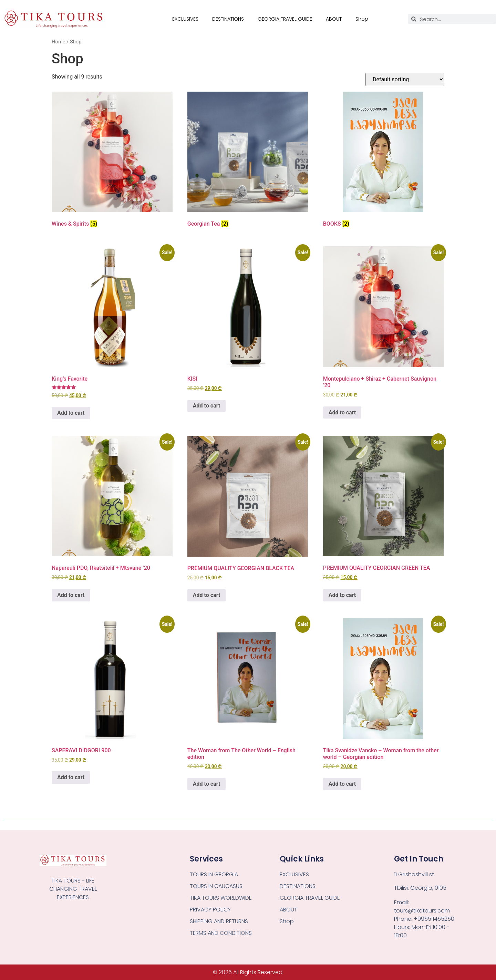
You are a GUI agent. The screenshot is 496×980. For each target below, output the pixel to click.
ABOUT (334, 19)
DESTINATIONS (228, 19)
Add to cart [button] (71, 413)
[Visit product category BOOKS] (384, 161)
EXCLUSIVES (185, 19)
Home (59, 42)
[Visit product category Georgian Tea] (248, 161)
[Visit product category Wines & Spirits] (112, 161)
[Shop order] (405, 79)
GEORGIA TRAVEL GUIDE (285, 19)
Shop (362, 19)
